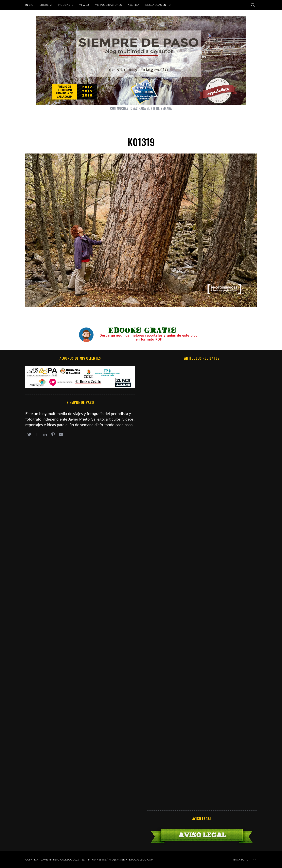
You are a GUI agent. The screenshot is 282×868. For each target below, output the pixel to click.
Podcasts (66, 5)
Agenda (134, 5)
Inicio (29, 5)
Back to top (245, 860)
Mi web (84, 5)
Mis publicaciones (108, 5)
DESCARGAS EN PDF (159, 5)
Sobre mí (46, 5)
